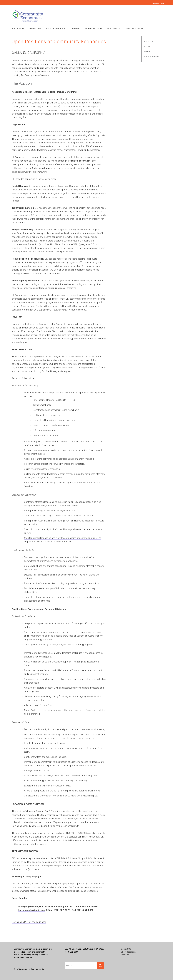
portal (61, 866)
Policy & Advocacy (55, 28)
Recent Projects (93, 28)
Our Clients (114, 28)
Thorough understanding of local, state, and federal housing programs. (59, 645)
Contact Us (158, 3)
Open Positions (152, 57)
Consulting (35, 28)
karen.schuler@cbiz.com (26, 869)
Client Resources (134, 28)
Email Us (125, 955)
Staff (147, 47)
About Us (149, 42)
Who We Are (18, 28)
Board (147, 52)
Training (75, 28)
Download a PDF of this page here (29, 922)
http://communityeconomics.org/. (70, 310)
